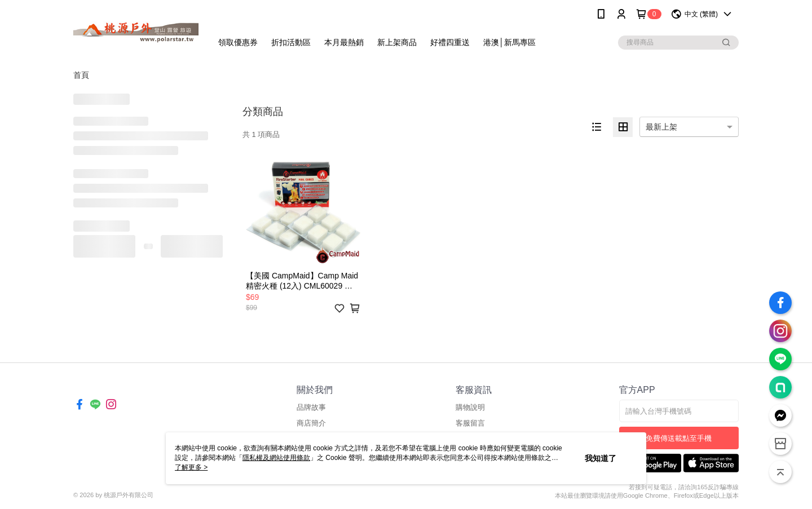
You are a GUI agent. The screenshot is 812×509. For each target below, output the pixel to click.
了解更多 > (191, 467)
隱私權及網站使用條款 (276, 458)
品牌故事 (311, 407)
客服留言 (470, 423)
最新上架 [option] (661, 127)
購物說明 (470, 407)
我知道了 (601, 458)
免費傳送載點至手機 (679, 438)
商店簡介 (311, 423)
